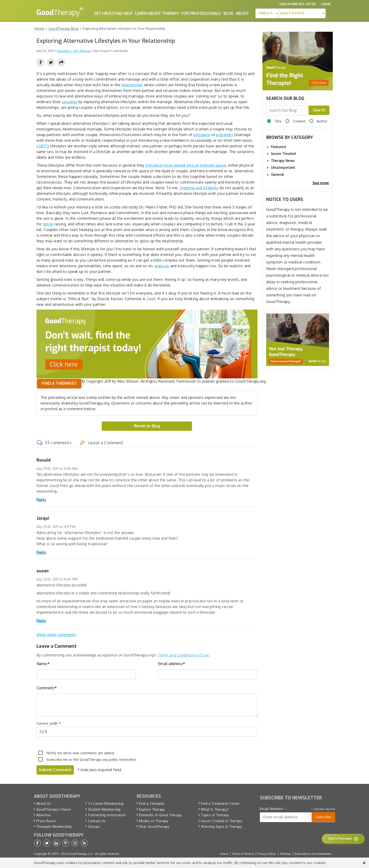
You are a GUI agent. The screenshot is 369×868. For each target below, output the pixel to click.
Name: (43, 664)
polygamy (202, 135)
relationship (132, 85)
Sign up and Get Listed (297, 4)
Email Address (274, 809)
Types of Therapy (215, 815)
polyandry (225, 135)
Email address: (172, 664)
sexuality (70, 102)
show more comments (56, 635)
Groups (94, 827)
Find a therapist (59, 383)
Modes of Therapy (154, 821)
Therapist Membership (54, 827)
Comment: (47, 688)
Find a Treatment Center (220, 803)
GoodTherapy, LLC (81, 854)
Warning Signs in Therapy (221, 827)
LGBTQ (43, 146)
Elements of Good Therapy (160, 815)
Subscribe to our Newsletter (313, 854)
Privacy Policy (267, 854)
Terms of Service (243, 854)
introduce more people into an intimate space (186, 165)
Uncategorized (283, 167)
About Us (43, 803)
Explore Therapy (152, 809)
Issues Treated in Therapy (222, 821)
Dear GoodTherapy (154, 827)
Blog (228, 13)
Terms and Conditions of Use (183, 655)
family (48, 224)
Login (326, 4)
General (277, 175)
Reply (41, 500)
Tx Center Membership (106, 803)
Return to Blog (147, 426)
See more (321, 183)
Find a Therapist (152, 803)
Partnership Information (107, 815)
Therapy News (283, 161)
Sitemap (285, 854)
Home (224, 854)
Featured (278, 147)
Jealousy (162, 266)
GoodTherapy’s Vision (54, 809)
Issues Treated (283, 154)
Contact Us (97, 821)
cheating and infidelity (199, 188)
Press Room (46, 821)
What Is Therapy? (215, 809)
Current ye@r (49, 723)
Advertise (44, 815)
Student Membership (104, 809)
